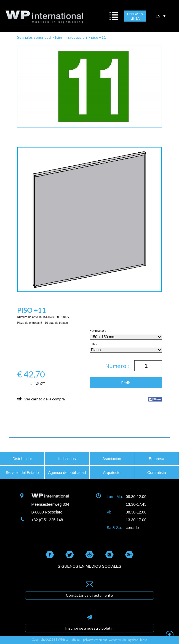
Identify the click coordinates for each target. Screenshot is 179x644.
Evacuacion (77, 37)
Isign (59, 37)
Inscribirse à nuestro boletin (89, 628)
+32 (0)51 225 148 (47, 520)
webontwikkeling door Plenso (128, 640)
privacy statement (95, 640)
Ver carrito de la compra (41, 399)
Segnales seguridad (34, 37)
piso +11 (98, 37)
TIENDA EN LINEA (135, 16)
